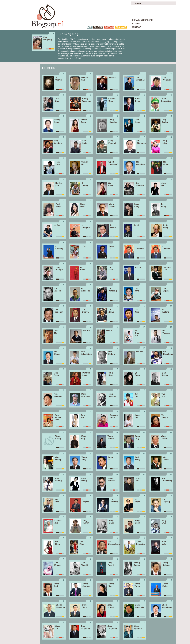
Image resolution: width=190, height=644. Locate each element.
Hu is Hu (136, 24)
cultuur (109, 27)
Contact (136, 27)
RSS (90, 27)
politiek (98, 27)
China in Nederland (142, 20)
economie (121, 27)
